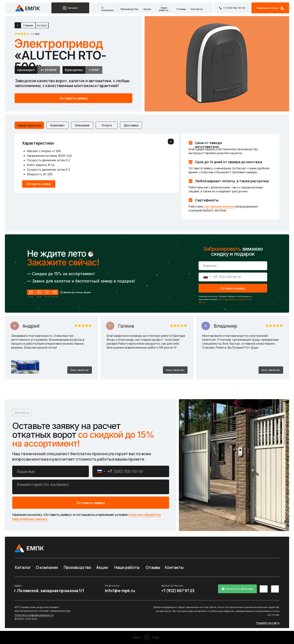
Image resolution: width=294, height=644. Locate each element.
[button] (270, 8)
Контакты (197, 9)
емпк (32, 9)
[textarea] (91, 487)
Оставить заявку (233, 288)
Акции (147, 9)
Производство (129, 9)
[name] (233, 266)
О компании (107, 9)
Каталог (23, 567)
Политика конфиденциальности (34, 615)
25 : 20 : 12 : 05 (43, 292)
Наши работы (164, 9)
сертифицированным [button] (219, 206)
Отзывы (181, 9)
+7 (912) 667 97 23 (178, 591)
